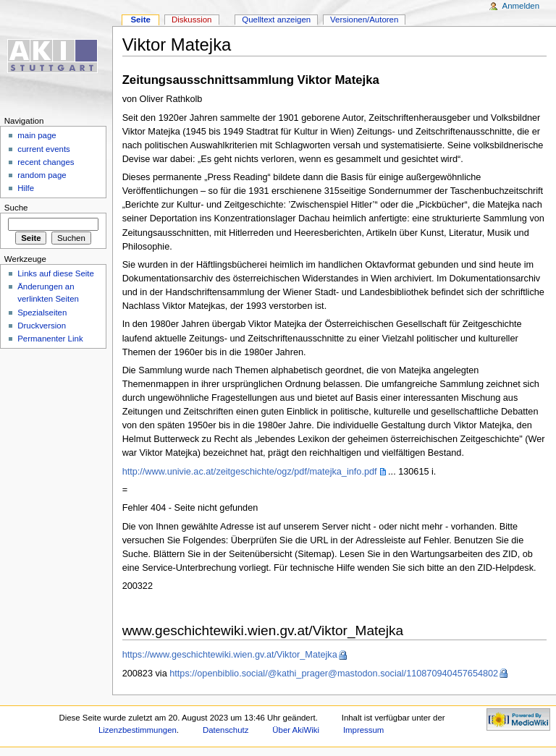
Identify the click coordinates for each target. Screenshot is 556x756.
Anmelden (521, 6)
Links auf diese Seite (56, 273)
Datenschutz (226, 730)
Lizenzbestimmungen (138, 730)
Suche (16, 208)
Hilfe (26, 188)
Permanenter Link (50, 339)
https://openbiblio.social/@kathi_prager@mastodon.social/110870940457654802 (334, 674)
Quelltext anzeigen (276, 20)
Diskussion (191, 20)
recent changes (46, 162)
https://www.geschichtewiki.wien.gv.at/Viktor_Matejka (230, 655)
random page (42, 175)
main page (37, 135)
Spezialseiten (42, 313)
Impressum (364, 730)
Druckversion (42, 326)
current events (44, 149)
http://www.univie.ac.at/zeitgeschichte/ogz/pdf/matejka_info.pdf (250, 472)
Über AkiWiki (296, 730)
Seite (140, 20)
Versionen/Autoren (364, 20)
